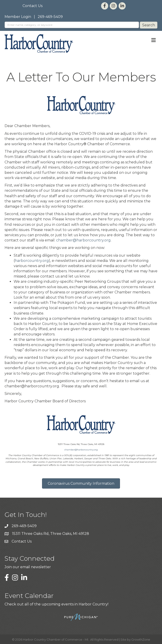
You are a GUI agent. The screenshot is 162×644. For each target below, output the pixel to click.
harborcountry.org (32, 261)
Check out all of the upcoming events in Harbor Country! (56, 604)
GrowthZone (141, 639)
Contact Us (32, 6)
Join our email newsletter (28, 567)
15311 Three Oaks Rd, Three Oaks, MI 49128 (51, 534)
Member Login (18, 17)
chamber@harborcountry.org (83, 240)
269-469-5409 (50, 17)
